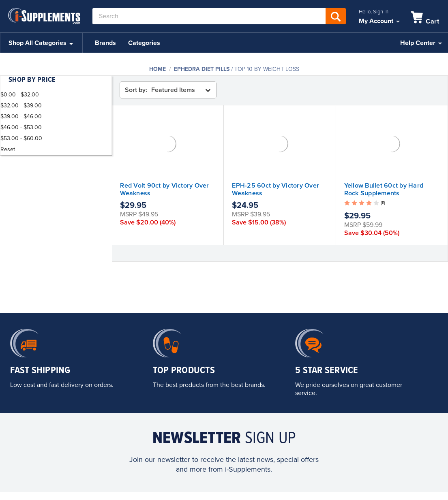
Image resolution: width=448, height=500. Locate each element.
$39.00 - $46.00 (21, 116)
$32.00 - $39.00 (21, 106)
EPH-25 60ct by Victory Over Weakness (275, 189)
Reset (8, 149)
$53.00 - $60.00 (21, 138)
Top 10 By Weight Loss (267, 69)
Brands (105, 43)
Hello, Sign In (374, 12)
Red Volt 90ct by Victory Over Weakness (164, 189)
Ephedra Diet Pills (202, 69)
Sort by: (136, 90)
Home (158, 69)
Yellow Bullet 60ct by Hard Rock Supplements (384, 189)
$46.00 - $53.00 (21, 127)
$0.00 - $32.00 (20, 95)
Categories (144, 43)
